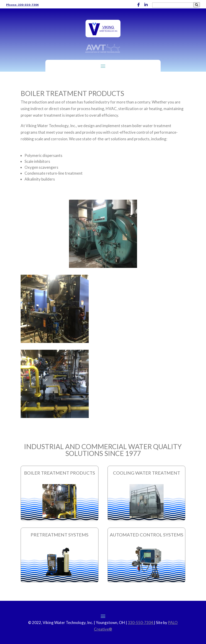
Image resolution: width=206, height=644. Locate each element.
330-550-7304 (141, 623)
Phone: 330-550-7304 (22, 5)
